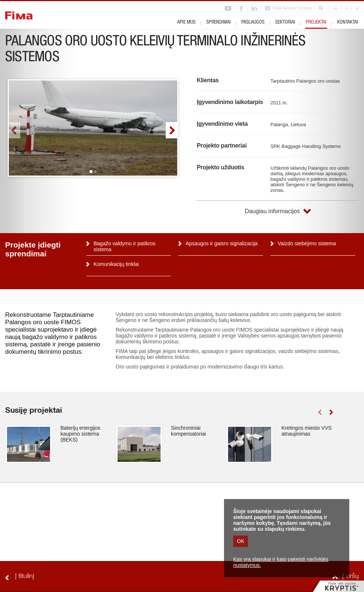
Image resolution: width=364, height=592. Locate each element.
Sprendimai (218, 22)
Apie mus (186, 22)
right (171, 130)
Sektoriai (285, 22)
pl (357, 8)
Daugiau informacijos (272, 211)
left (15, 130)
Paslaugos (253, 22)
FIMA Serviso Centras (292, 8)
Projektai (316, 22)
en (336, 8)
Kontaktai (348, 22)
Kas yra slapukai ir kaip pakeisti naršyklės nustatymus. (281, 562)
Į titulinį (24, 577)
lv (347, 8)
